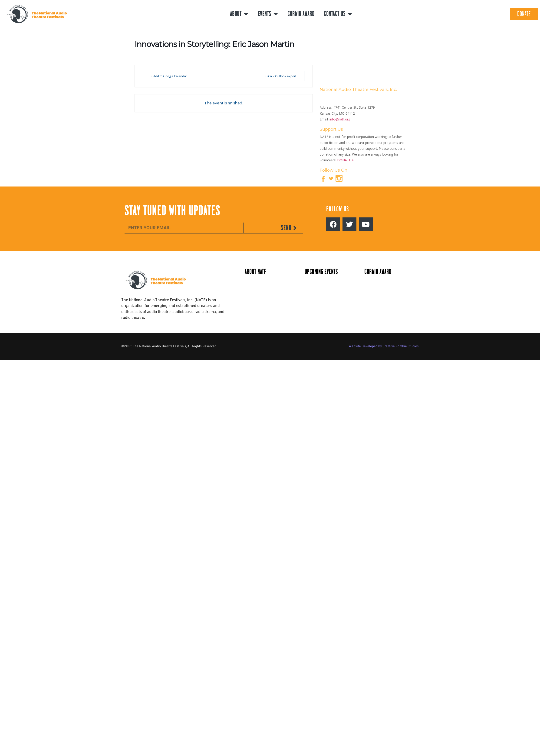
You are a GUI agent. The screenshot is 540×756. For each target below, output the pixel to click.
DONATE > (345, 160)
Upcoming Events (321, 272)
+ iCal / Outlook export (281, 76)
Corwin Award (301, 14)
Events (268, 14)
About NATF (255, 272)
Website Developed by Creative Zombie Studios (384, 346)
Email (129, 219)
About (239, 14)
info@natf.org (340, 119)
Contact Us (338, 14)
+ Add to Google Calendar (169, 76)
